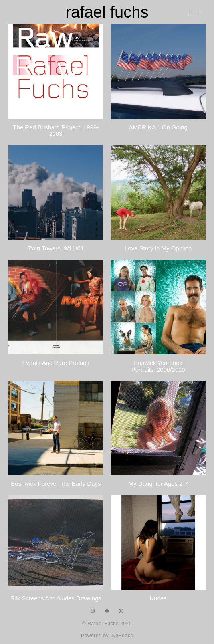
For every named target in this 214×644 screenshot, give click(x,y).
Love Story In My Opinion (158, 248)
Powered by (107, 636)
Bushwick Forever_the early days (56, 484)
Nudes (158, 598)
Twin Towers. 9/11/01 (56, 248)
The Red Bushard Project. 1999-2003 (56, 131)
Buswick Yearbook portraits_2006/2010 (158, 366)
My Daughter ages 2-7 (158, 484)
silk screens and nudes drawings (56, 598)
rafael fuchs (107, 12)
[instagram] (93, 611)
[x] (121, 611)
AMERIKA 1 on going (158, 127)
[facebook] (107, 611)
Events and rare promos (56, 363)
